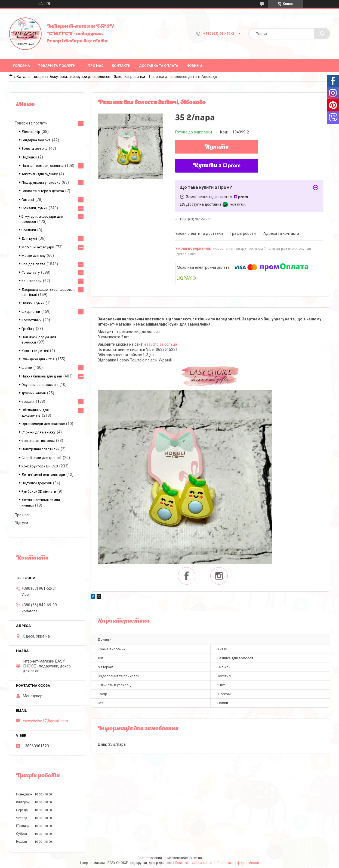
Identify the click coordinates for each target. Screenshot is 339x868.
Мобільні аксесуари (38, 247)
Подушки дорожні (37, 483)
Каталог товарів (31, 77)
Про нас (96, 66)
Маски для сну (33, 256)
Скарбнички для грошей (41, 458)
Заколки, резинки (130, 77)
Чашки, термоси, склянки (43, 166)
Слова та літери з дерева (43, 191)
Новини (194, 66)
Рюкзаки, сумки (34, 208)
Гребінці (28, 329)
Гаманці (28, 200)
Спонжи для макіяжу (38, 432)
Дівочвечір (31, 132)
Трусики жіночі (34, 393)
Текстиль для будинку (40, 174)
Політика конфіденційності (238, 863)
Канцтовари (32, 281)
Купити (217, 147)
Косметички (32, 320)
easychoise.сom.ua (161, 344)
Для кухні (29, 238)
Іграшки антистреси (38, 441)
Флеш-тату (31, 272)
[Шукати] (322, 34)
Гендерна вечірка (36, 140)
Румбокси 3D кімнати (39, 491)
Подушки (29, 157)
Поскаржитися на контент (195, 863)
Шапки (27, 368)
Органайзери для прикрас (43, 424)
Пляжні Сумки (33, 303)
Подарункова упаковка (41, 182)
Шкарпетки (31, 312)
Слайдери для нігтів (38, 359)
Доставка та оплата (158, 66)
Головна (21, 66)
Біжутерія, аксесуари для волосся (80, 77)
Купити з (217, 166)
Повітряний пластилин (40, 449)
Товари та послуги (57, 66)
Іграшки (28, 402)
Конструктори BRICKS (40, 466)
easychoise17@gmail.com (45, 721)
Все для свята (33, 264)
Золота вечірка (35, 149)
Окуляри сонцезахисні (40, 385)
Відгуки (21, 523)
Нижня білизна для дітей (42, 376)
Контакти (121, 66)
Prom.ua (196, 858)
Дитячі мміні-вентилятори (43, 475)
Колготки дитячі (35, 351)
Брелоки (29, 230)
